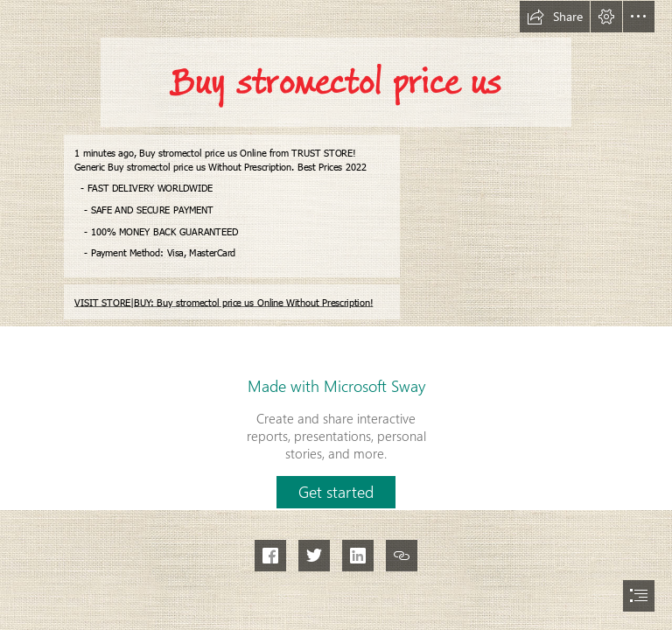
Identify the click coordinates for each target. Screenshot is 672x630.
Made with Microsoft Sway (336, 386)
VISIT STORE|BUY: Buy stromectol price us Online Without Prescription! (224, 302)
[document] (336, 315)
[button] (555, 17)
